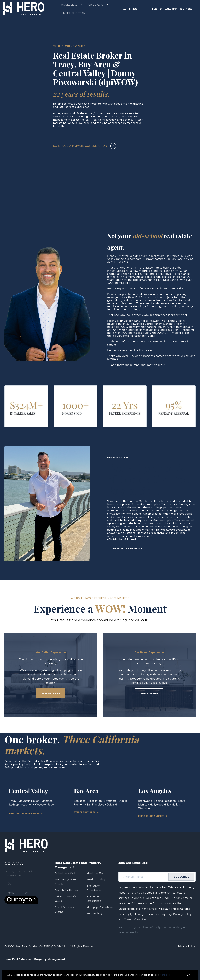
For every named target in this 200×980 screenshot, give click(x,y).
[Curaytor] (21, 903)
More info (165, 975)
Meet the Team (74, 13)
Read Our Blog (96, 879)
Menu (130, 9)
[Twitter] (9, 883)
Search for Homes (66, 890)
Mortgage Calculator (100, 907)
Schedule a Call (65, 873)
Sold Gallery (94, 913)
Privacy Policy (186, 946)
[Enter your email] (145, 877)
